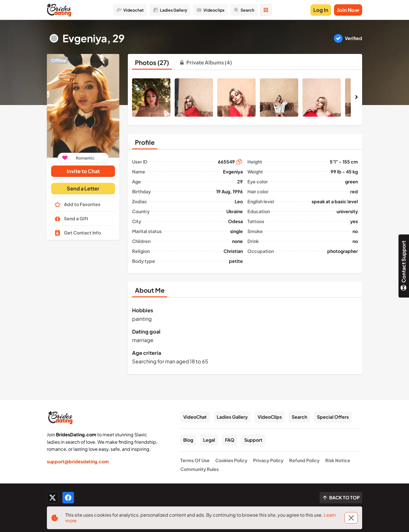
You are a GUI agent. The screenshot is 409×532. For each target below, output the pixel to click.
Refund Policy (304, 460)
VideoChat (195, 417)
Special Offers (333, 417)
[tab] (152, 62)
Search (299, 417)
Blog (188, 440)
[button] (83, 106)
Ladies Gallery (232, 417)
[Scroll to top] (341, 498)
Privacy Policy (268, 460)
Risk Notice (338, 460)
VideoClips (270, 417)
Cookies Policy (231, 460)
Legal (209, 440)
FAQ (230, 440)
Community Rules (200, 469)
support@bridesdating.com (78, 461)
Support (253, 440)
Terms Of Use (195, 460)
